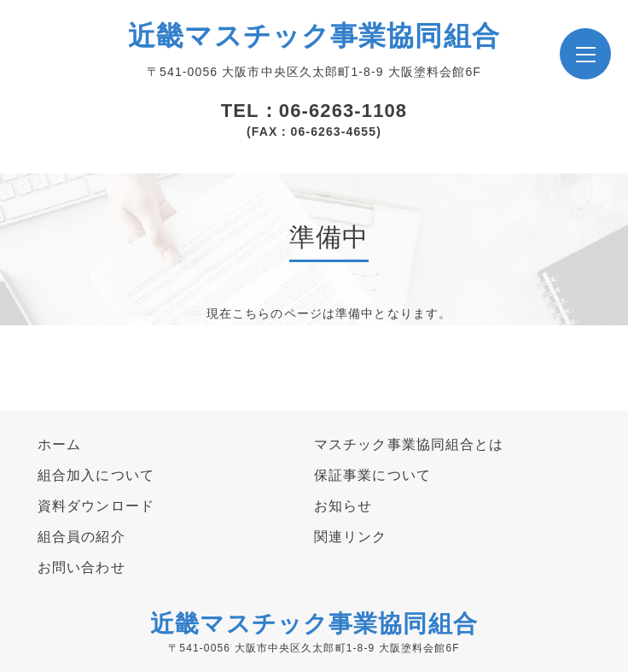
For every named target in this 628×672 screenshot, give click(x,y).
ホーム (59, 444)
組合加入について (96, 475)
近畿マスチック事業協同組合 (314, 36)
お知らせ (343, 506)
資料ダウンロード (96, 506)
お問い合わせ (81, 567)
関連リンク (351, 537)
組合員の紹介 (81, 537)
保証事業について (372, 475)
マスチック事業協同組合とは (409, 444)
